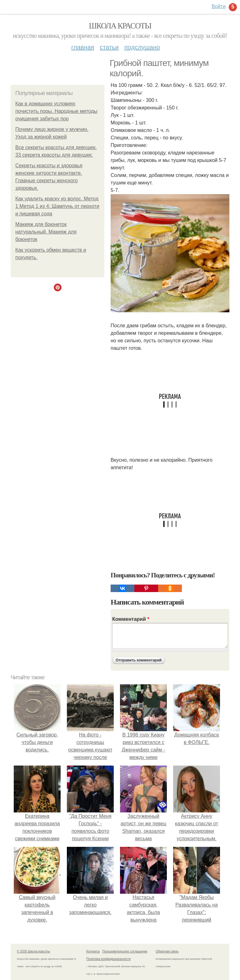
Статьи (109, 47)
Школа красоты (120, 26)
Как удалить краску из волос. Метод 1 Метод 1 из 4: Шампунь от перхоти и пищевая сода (57, 206)
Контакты (93, 951)
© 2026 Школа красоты (33, 951)
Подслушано (142, 47)
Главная (83, 47)
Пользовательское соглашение (125, 951)
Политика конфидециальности (108, 959)
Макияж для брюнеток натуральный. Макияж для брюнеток (46, 232)
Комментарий (131, 619)
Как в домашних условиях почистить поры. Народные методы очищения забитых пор (56, 111)
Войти (219, 6)
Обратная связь (167, 951)
